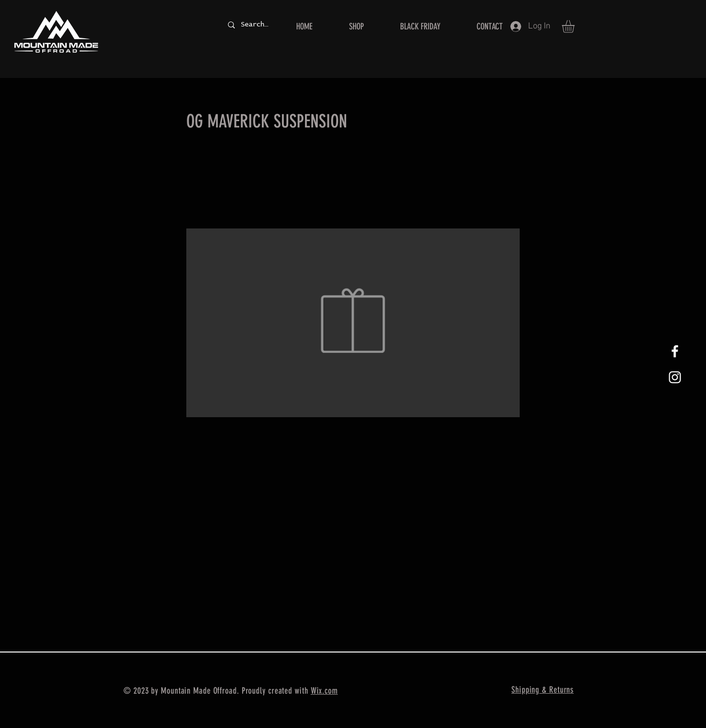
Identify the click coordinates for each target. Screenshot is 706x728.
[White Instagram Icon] (675, 377)
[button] (576, 26)
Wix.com (324, 691)
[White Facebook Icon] (675, 351)
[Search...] (254, 25)
